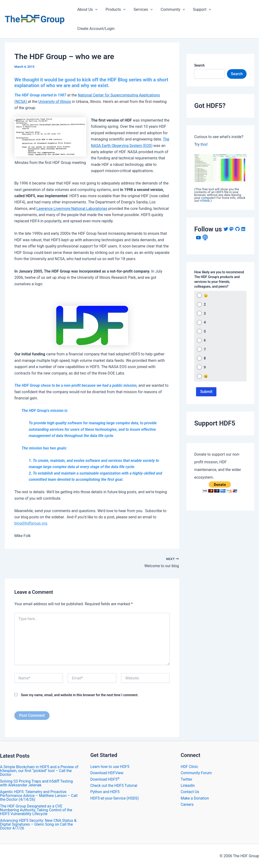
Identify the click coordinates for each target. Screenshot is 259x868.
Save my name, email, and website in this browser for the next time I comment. (80, 695)
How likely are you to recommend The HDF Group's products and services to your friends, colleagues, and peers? (219, 279)
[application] (95, 10)
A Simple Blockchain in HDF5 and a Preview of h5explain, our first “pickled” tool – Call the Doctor (39, 771)
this (203, 144)
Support (201, 10)
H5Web (205, 201)
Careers (187, 804)
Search (199, 65)
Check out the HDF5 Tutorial (114, 786)
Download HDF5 (105, 779)
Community (172, 10)
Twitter (187, 779)
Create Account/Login (96, 29)
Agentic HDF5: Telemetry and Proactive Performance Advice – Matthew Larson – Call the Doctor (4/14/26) (39, 796)
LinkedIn (188, 786)
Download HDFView (107, 773)
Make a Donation (195, 798)
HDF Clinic (190, 767)
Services (142, 10)
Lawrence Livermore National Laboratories (72, 209)
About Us (87, 10)
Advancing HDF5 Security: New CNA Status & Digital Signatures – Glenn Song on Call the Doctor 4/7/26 (38, 824)
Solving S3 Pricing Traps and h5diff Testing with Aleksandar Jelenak (36, 783)
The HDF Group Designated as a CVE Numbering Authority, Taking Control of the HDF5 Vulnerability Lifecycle (36, 810)
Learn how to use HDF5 (110, 767)
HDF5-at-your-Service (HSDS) (115, 798)
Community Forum (197, 773)
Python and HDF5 (105, 792)
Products (115, 10)
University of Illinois (55, 102)
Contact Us (190, 792)
